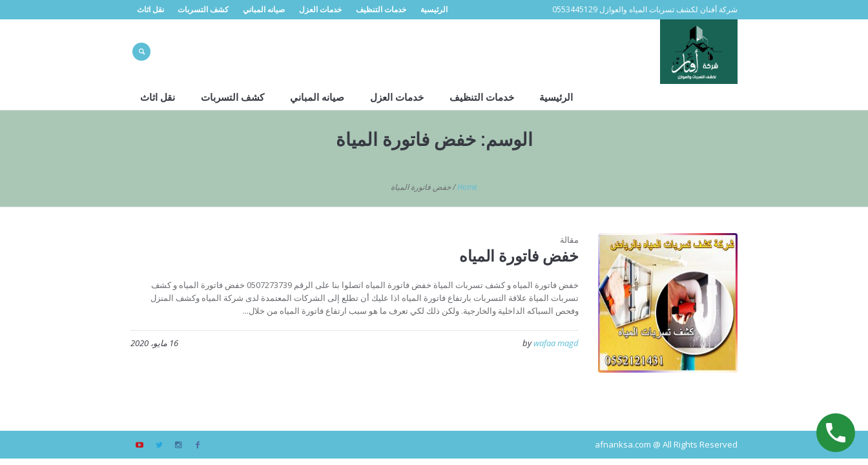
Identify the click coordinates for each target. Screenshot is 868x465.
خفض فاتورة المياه (519, 255)
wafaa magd (556, 343)
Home (467, 187)
